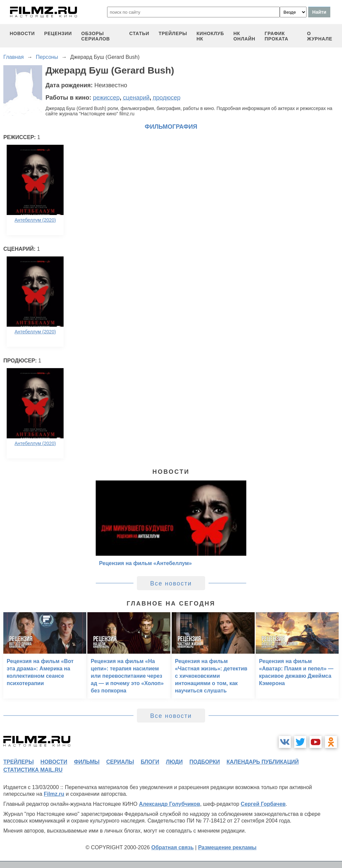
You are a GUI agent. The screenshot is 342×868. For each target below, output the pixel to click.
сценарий (136, 98)
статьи (139, 33)
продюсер (167, 98)
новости (22, 33)
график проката (277, 36)
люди (174, 762)
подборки (205, 762)
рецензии (58, 33)
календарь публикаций (263, 762)
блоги (150, 762)
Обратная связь (173, 847)
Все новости (171, 583)
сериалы (120, 762)
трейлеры (173, 33)
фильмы (87, 762)
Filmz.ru (54, 794)
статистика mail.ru (33, 770)
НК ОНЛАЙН (244, 36)
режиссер (106, 98)
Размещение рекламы (227, 847)
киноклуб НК (210, 36)
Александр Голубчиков (169, 804)
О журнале (320, 36)
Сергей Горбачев (263, 804)
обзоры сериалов (96, 36)
